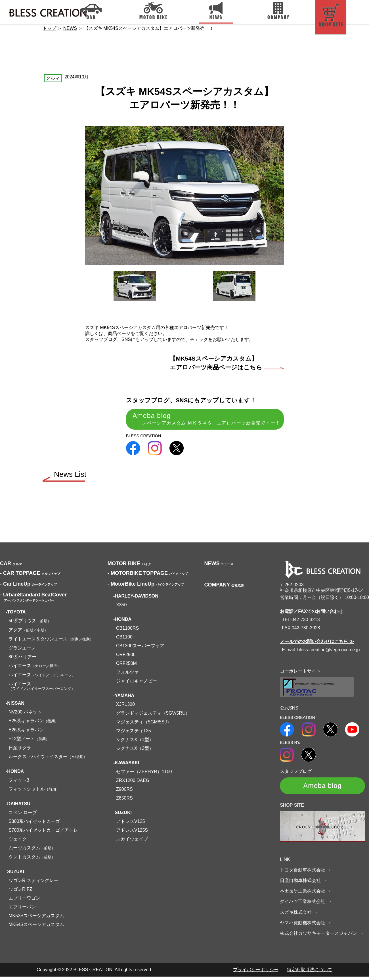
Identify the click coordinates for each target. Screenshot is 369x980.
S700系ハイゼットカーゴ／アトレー (46, 833)
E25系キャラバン (33, 724)
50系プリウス (30, 624)
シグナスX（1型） (135, 743)
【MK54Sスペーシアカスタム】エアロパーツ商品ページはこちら (227, 363)
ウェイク (18, 842)
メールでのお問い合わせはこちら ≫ (317, 645)
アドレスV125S (132, 833)
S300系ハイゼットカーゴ (34, 824)
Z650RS (124, 801)
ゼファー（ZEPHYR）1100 (144, 775)
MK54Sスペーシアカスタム (36, 928)
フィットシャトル (34, 792)
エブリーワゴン (24, 901)
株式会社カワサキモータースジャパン (320, 937)
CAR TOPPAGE (31, 576)
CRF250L (126, 658)
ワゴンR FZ (20, 892)
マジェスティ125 (134, 734)
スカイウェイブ (132, 842)
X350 (121, 608)
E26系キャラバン (26, 733)
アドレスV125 (130, 824)
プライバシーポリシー (256, 973)
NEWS (70, 28)
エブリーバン (22, 910)
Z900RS (124, 792)
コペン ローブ (23, 816)
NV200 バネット (25, 715)
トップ (49, 28)
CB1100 (124, 640)
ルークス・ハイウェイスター (48, 760)
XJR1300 (125, 707)
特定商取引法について (310, 973)
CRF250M (126, 666)
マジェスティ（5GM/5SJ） (144, 725)
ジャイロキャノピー (137, 684)
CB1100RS (127, 631)
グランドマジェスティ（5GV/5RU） (153, 716)
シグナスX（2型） (135, 751)
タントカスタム (32, 860)
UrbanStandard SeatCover (33, 600)
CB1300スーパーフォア (140, 649)
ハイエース (35, 669)
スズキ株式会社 (298, 916)
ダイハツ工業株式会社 (305, 905)
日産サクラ (20, 751)
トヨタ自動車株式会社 (305, 873)
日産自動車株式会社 (302, 884)
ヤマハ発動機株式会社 (305, 926)
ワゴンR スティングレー (33, 884)
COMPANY (224, 588)
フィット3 (19, 783)
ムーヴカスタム (32, 851)
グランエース (22, 651)
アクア (28, 633)
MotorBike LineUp (147, 587)
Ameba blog (200, 419)
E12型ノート (29, 742)
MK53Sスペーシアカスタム (36, 919)
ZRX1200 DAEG (133, 784)
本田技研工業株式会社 (305, 894)
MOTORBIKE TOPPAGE (149, 576)
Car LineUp (29, 587)
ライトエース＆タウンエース (51, 642)
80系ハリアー (22, 660)
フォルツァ (127, 675)
